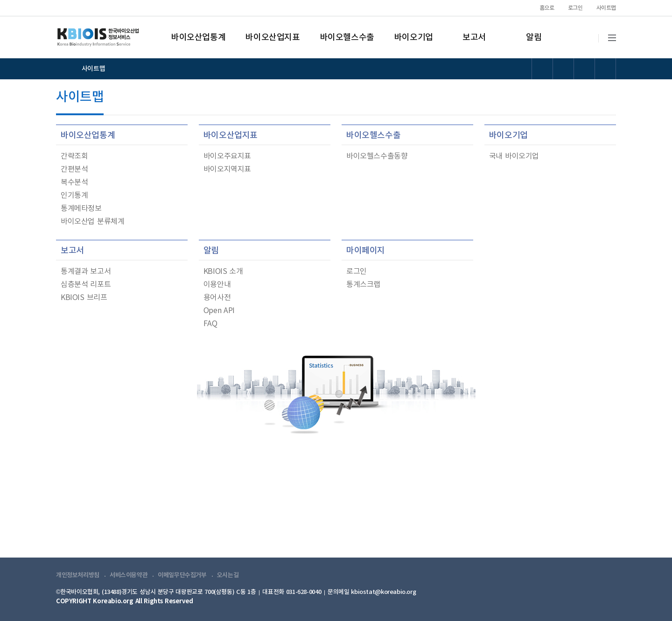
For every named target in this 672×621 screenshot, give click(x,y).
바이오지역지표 (227, 169)
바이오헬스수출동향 (377, 156)
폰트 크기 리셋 (584, 69)
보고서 (474, 38)
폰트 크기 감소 (605, 69)
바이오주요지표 (227, 156)
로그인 (575, 8)
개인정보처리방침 (78, 575)
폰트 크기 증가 (563, 69)
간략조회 (74, 156)
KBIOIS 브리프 (84, 298)
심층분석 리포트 (86, 285)
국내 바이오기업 (514, 156)
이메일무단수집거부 (182, 575)
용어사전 (217, 298)
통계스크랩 (363, 285)
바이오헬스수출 (347, 38)
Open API (219, 311)
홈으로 (547, 8)
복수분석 (74, 182)
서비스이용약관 (129, 575)
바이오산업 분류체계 (92, 222)
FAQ (210, 324)
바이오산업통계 (198, 38)
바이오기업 (414, 38)
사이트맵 (606, 8)
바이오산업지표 (273, 38)
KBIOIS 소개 (223, 272)
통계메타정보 (81, 209)
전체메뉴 (612, 38)
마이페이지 (366, 251)
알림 (534, 38)
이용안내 (217, 285)
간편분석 (74, 169)
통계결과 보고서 (86, 272)
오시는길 (228, 575)
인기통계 (74, 195)
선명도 (542, 69)
